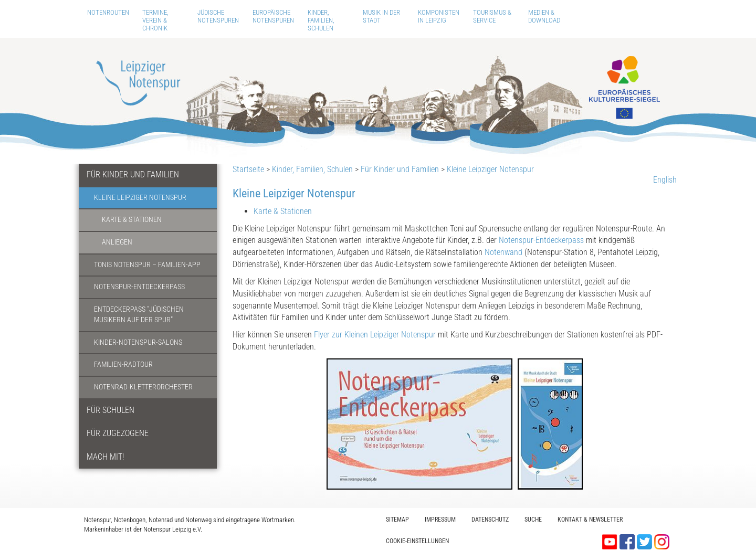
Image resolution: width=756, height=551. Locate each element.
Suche (533, 520)
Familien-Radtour (123, 364)
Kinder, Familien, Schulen (321, 20)
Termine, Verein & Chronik (155, 20)
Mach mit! (105, 457)
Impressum (440, 520)
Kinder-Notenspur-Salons (138, 342)
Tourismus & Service (492, 16)
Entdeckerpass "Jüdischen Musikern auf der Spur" (139, 315)
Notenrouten (108, 12)
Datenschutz (490, 520)
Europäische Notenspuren (273, 16)
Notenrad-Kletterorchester (143, 387)
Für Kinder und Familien (133, 174)
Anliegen (117, 242)
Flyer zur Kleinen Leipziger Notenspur (375, 335)
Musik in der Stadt (381, 16)
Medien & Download (544, 16)
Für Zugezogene (118, 433)
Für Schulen (111, 410)
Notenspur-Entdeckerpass (139, 287)
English (665, 180)
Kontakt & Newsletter (590, 520)
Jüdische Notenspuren (218, 16)
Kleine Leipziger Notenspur (140, 198)
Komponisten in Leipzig (439, 16)
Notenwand (505, 252)
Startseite (248, 169)
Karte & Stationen (132, 220)
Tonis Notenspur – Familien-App (147, 265)
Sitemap (397, 520)
